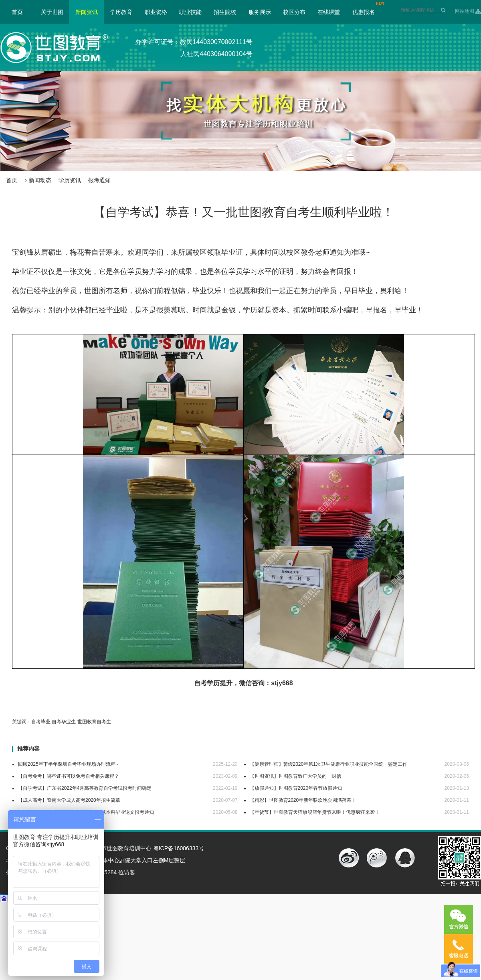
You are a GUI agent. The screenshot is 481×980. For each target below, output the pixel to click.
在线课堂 (329, 12)
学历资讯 (70, 180)
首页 (17, 12)
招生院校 (225, 12)
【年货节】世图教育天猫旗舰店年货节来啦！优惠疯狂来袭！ (315, 812)
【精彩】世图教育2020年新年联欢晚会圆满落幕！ (303, 800)
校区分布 (294, 12)
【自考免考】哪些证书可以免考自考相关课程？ (69, 776)
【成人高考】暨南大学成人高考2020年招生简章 (69, 800)
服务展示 (260, 12)
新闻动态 (40, 180)
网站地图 (465, 11)
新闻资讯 (87, 12)
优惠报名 (364, 12)
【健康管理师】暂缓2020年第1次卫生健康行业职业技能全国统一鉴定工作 (328, 764)
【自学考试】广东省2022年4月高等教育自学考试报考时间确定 (85, 788)
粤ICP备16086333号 (179, 848)
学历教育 (121, 12)
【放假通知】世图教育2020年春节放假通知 (296, 788)
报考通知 (99, 180)
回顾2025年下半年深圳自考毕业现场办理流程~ (68, 764)
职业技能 (190, 12)
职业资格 (156, 12)
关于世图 (52, 12)
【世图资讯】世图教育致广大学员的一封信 (295, 776)
